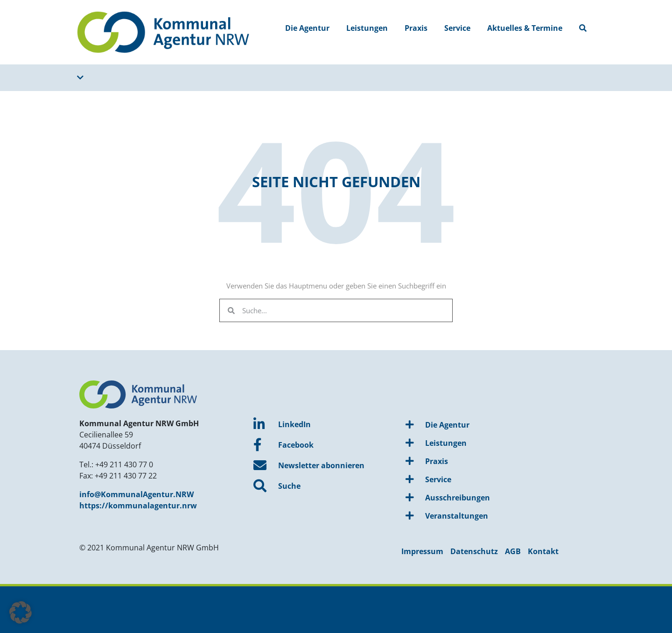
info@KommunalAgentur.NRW (136, 494)
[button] (21, 612)
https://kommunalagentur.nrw (138, 506)
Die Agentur (307, 28)
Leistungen (367, 28)
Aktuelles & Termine (525, 28)
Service (457, 28)
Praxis (416, 28)
